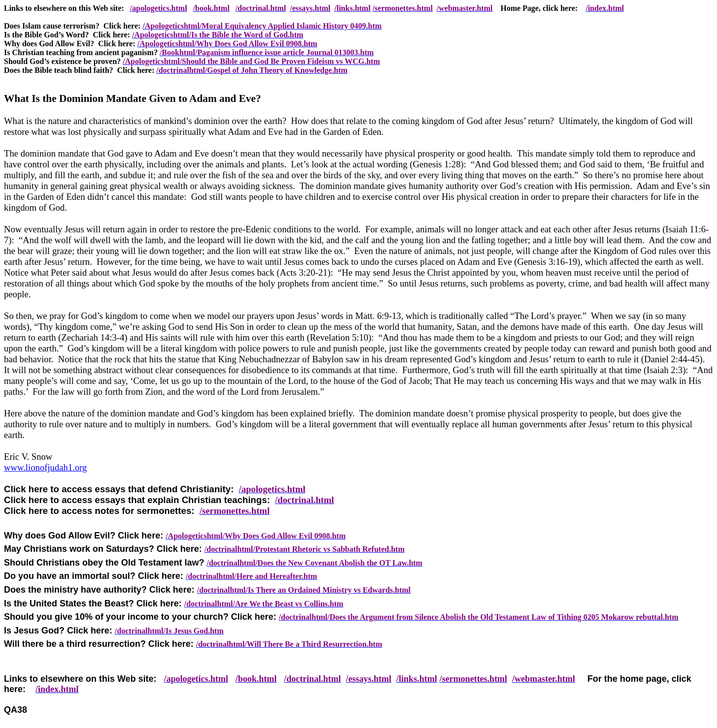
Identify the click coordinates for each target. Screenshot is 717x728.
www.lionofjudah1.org (45, 467)
